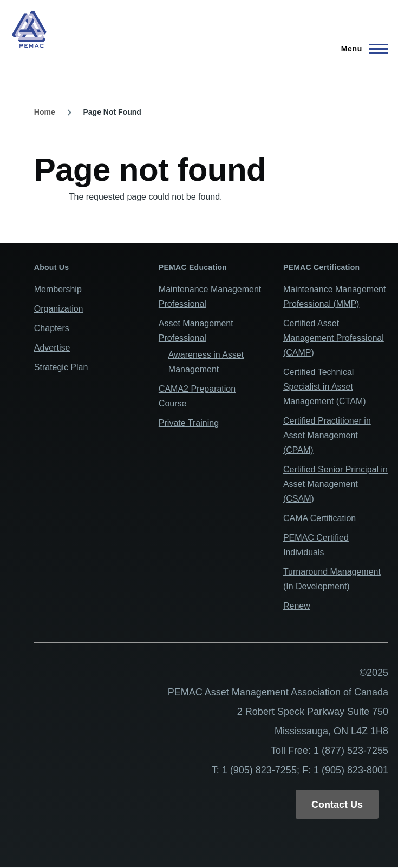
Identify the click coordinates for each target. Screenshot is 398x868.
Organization (59, 309)
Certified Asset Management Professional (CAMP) (334, 338)
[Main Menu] (361, 49)
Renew (297, 606)
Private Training (189, 423)
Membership (58, 289)
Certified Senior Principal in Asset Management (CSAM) (335, 484)
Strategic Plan (61, 367)
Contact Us (337, 805)
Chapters (52, 328)
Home (45, 112)
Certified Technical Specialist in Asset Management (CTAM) (325, 387)
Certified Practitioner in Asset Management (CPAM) (327, 435)
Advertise (52, 348)
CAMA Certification (319, 518)
